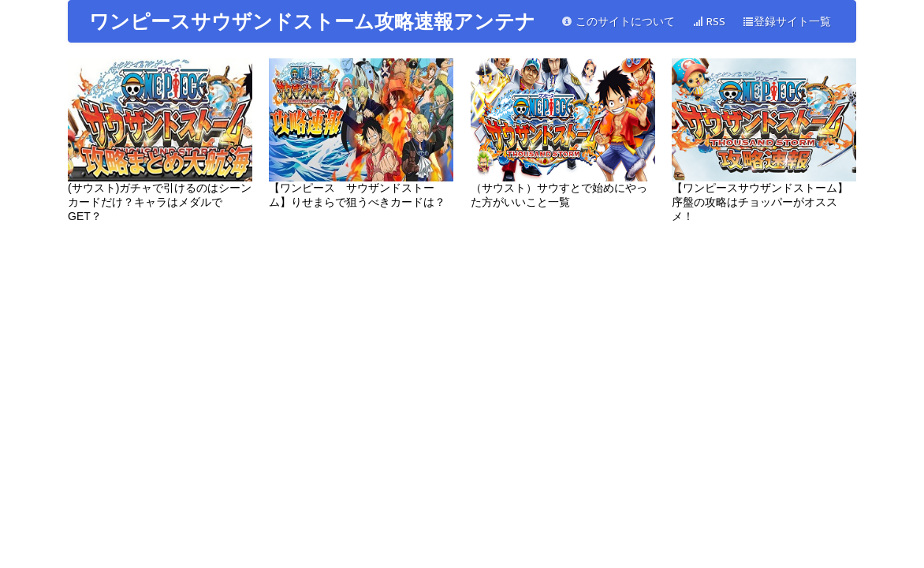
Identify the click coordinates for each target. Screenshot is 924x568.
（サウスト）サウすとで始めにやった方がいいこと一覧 (563, 133)
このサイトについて (618, 22)
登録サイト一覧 (787, 22)
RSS (709, 22)
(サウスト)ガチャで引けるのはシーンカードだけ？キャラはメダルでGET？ (160, 140)
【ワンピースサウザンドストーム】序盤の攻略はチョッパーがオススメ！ (764, 140)
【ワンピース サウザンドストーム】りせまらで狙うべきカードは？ (361, 133)
